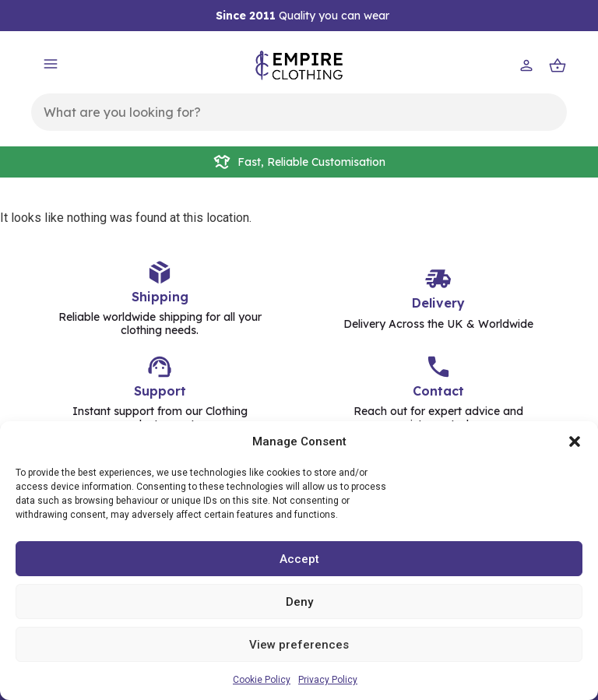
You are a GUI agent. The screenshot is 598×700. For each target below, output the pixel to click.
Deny (299, 602)
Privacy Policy (328, 680)
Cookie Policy (262, 680)
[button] (575, 441)
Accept (299, 559)
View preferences (299, 645)
